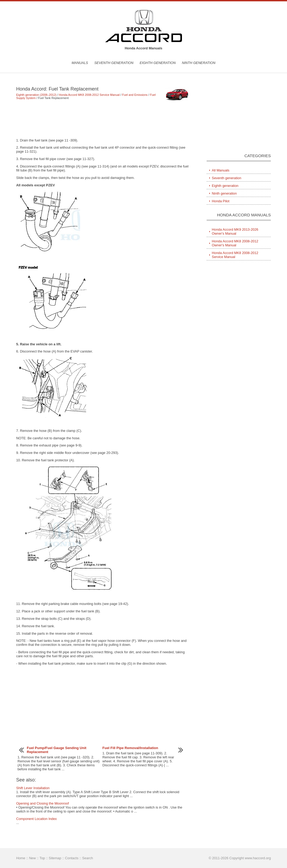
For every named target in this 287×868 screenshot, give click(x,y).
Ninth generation (199, 63)
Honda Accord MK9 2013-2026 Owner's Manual (235, 231)
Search (88, 858)
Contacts (72, 858)
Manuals (80, 63)
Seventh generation (114, 63)
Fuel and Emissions (135, 95)
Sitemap (55, 858)
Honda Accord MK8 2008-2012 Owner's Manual (235, 243)
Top (42, 858)
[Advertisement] (104, 119)
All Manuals (221, 170)
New (32, 858)
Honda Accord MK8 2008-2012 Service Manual (89, 95)
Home (21, 858)
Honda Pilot (221, 201)
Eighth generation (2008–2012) (36, 95)
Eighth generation (158, 63)
